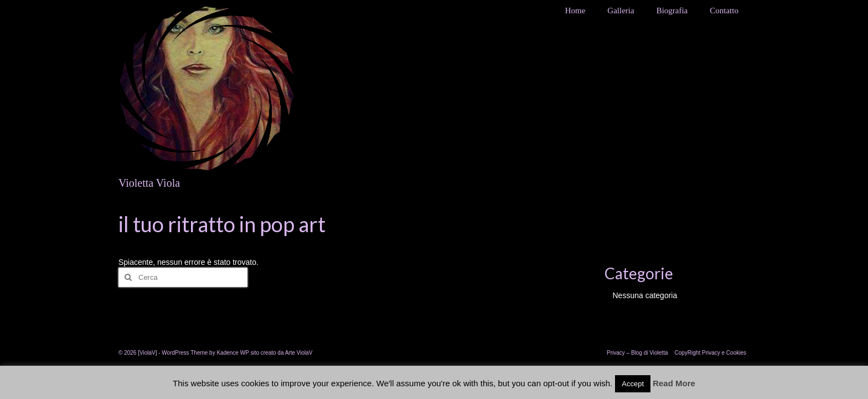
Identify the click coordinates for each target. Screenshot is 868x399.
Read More (674, 383)
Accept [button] (633, 384)
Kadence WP (232, 353)
